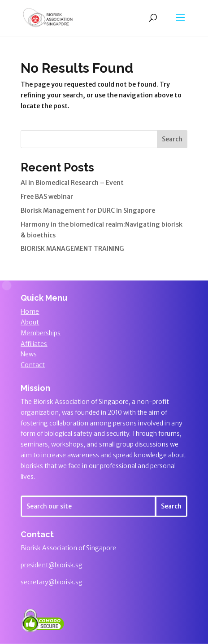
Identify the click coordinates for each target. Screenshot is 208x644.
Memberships (41, 333)
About (30, 322)
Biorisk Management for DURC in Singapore (88, 210)
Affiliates (34, 344)
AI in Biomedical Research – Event (72, 183)
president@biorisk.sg (52, 565)
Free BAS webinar (47, 197)
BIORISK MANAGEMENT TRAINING (72, 249)
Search (172, 139)
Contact (33, 365)
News (29, 354)
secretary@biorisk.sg (52, 582)
